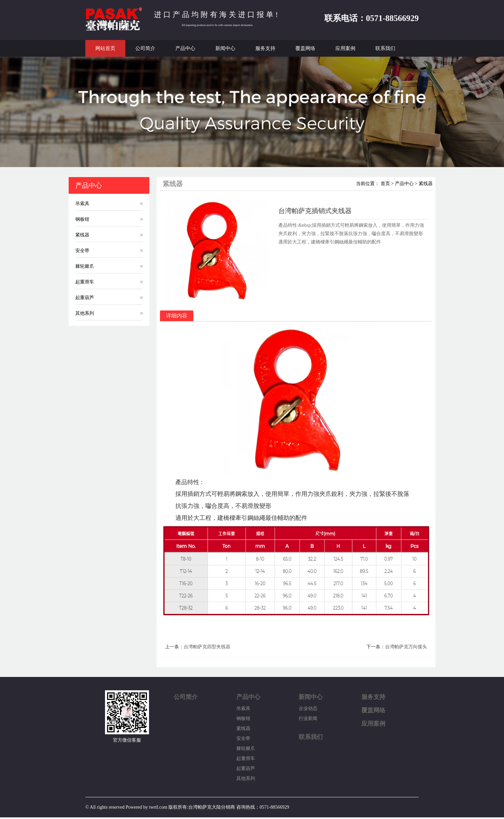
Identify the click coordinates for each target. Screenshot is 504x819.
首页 (385, 184)
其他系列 (85, 313)
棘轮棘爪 (85, 266)
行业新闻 (308, 718)
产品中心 (185, 48)
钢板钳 (82, 219)
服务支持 (265, 48)
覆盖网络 (305, 48)
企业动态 (308, 708)
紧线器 (82, 235)
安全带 (82, 251)
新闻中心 (225, 48)
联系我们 (385, 48)
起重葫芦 (85, 298)
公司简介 (145, 48)
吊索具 (82, 204)
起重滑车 (85, 282)
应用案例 (345, 48)
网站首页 (105, 48)
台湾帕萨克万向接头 (406, 647)
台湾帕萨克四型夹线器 (207, 647)
